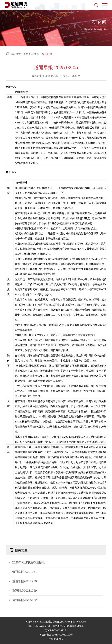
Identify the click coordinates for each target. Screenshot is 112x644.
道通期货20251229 (24, 591)
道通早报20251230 (24, 581)
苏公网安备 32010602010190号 (56, 635)
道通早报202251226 (25, 600)
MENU (105, 5)
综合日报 (47, 54)
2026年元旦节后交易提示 (29, 562)
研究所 (35, 54)
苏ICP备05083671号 (56, 630)
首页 (26, 54)
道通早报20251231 (24, 572)
